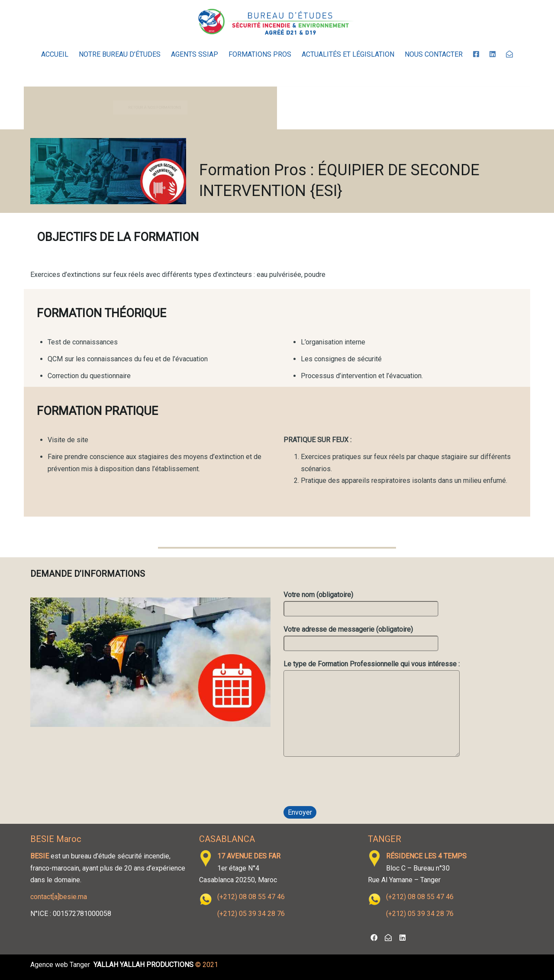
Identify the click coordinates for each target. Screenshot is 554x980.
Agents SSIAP (195, 54)
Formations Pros (260, 54)
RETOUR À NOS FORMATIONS (158, 108)
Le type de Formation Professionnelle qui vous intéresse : (372, 710)
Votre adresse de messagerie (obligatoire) (361, 638)
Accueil (55, 54)
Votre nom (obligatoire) (361, 603)
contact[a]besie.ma (59, 897)
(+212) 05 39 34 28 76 (251, 914)
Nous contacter (434, 54)
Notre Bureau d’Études (120, 54)
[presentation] (349, 784)
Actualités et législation (348, 54)
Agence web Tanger (60, 965)
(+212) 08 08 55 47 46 (251, 897)
